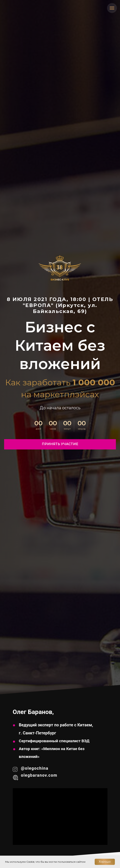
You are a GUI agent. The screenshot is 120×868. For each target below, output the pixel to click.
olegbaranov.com (39, 775)
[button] (60, 444)
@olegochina (35, 768)
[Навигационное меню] (112, 8)
